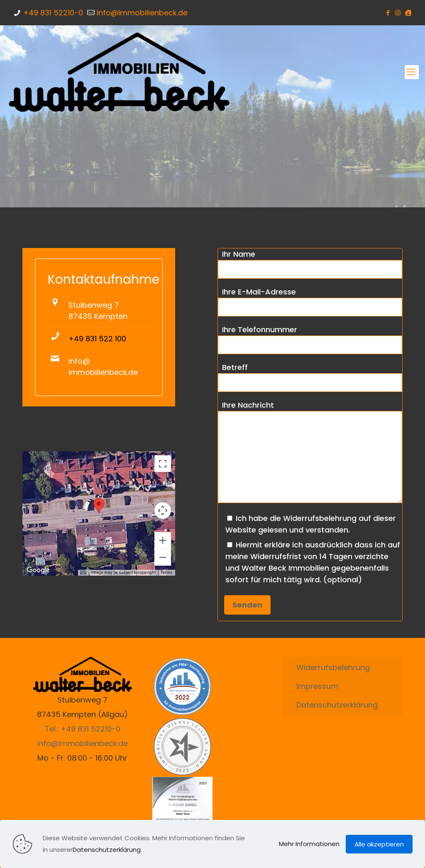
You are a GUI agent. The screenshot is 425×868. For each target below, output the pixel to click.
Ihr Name (310, 264)
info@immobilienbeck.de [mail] (142, 13)
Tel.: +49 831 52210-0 (83, 729)
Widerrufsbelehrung (333, 667)
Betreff (310, 377)
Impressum (317, 686)
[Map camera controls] (163, 511)
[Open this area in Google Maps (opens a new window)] (38, 570)
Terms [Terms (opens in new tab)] (167, 573)
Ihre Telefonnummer (310, 339)
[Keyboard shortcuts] (83, 573)
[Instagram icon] (398, 13)
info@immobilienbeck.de (82, 743)
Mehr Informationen (309, 844)
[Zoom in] (163, 540)
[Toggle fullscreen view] (163, 464)
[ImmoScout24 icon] (408, 13)
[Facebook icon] (388, 13)
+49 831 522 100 (97, 339)
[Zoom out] (163, 557)
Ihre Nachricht (310, 451)
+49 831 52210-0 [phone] (53, 13)
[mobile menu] (412, 72)
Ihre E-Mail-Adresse (310, 301)
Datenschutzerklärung (337, 705)
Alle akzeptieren (379, 844)
